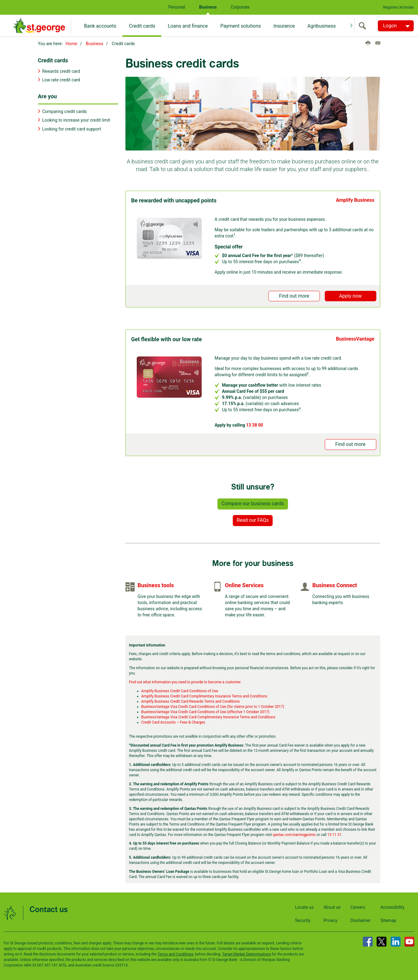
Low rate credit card (61, 79)
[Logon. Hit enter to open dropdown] (396, 26)
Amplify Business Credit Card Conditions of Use (180, 690)
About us (332, 906)
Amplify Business (355, 199)
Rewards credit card (61, 70)
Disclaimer (361, 919)
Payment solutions (240, 26)
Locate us (304, 906)
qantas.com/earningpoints (294, 834)
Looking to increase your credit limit (76, 119)
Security (303, 919)
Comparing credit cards (65, 111)
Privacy (330, 919)
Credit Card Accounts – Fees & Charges (173, 721)
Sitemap (388, 919)
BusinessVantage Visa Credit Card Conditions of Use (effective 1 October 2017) (205, 711)
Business (208, 7)
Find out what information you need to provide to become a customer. (185, 681)
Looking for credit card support (72, 128)
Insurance (284, 26)
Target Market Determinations (246, 953)
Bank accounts (100, 26)
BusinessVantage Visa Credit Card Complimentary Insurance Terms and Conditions (208, 716)
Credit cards (142, 26)
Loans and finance (188, 26)
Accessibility (393, 906)
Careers (358, 906)
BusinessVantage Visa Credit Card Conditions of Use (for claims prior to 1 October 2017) (213, 706)
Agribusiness (322, 26)
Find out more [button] (294, 295)
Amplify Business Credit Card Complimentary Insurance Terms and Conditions (204, 695)
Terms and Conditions (175, 953)
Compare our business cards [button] (253, 502)
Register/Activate (398, 7)
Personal (177, 7)
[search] (364, 26)
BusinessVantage (355, 338)
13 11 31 (335, 834)
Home (71, 44)
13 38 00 (255, 424)
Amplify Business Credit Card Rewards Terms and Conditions (191, 701)
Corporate (240, 7)
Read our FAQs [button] (253, 519)
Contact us (49, 909)
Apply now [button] (351, 295)
